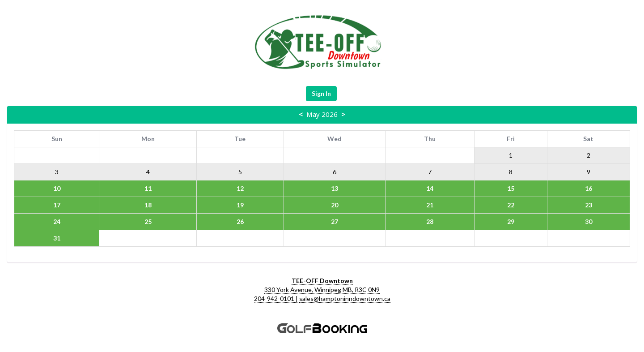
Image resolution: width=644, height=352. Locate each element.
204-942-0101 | (277, 298)
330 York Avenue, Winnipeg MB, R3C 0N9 (322, 290)
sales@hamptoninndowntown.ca (345, 298)
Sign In (321, 93)
